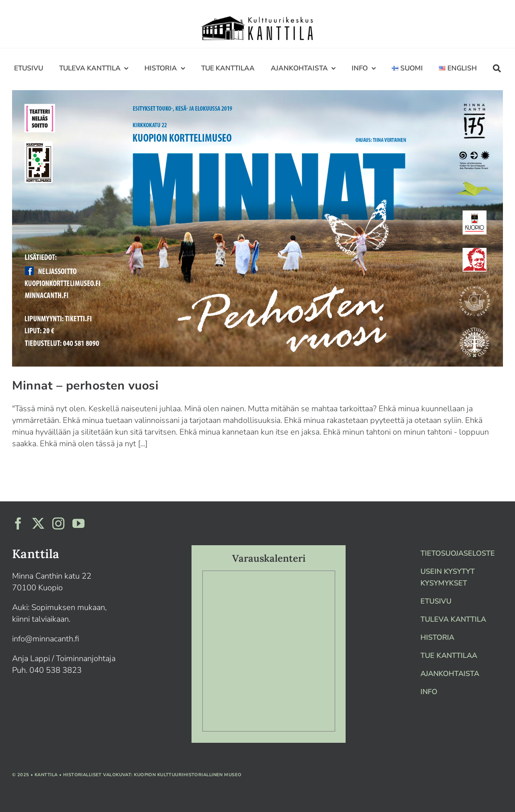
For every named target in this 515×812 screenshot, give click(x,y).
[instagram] (58, 523)
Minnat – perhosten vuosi (85, 386)
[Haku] (497, 68)
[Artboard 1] (257, 17)
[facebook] (18, 523)
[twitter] (38, 523)
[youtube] (78, 523)
